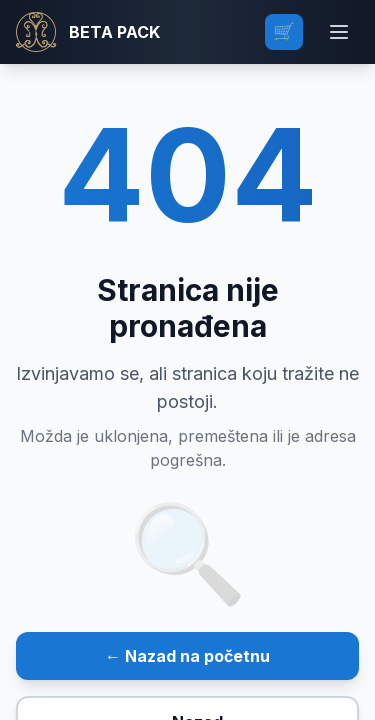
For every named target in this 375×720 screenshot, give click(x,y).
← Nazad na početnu (187, 656)
